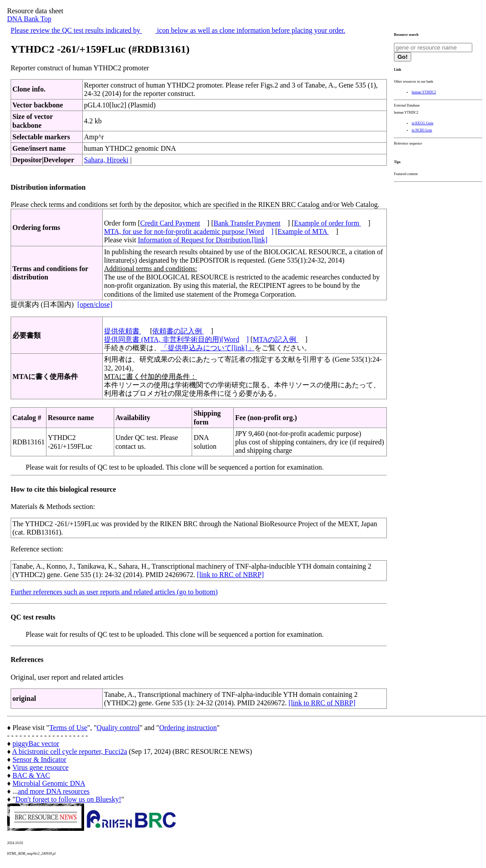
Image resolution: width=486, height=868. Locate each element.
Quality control (118, 728)
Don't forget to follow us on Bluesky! (68, 799)
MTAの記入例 (275, 339)
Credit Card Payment (170, 223)
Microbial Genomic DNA (49, 783)
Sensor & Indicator (39, 759)
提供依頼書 (123, 331)
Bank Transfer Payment (247, 223)
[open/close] (95, 304)
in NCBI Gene (422, 130)
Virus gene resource (40, 767)
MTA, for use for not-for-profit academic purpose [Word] (189, 231)
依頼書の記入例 (178, 331)
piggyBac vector (36, 744)
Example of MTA (303, 231)
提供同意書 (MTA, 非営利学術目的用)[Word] (176, 339)
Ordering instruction (188, 728)
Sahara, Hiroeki (106, 160)
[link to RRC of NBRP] (230, 575)
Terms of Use (68, 728)
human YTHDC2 (424, 92)
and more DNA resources (54, 791)
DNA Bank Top (29, 19)
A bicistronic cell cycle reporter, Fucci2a (69, 751)
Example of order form (327, 223)
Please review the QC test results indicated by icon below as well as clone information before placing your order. (178, 30)
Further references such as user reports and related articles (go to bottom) (114, 592)
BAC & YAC (31, 775)
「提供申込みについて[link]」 (208, 348)
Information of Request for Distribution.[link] (202, 240)
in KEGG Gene (422, 123)
